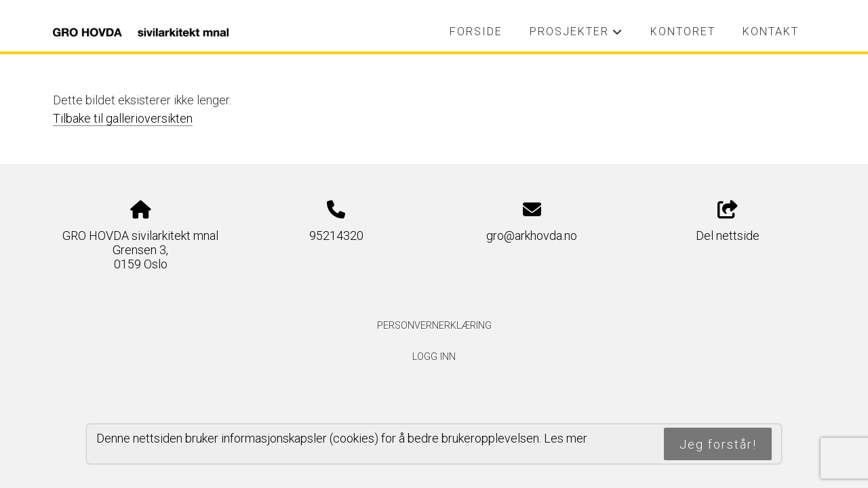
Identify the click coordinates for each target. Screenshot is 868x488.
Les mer (566, 438)
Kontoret (683, 32)
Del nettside (728, 222)
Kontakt (771, 32)
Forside (476, 32)
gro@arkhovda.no (532, 236)
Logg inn (434, 357)
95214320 (336, 236)
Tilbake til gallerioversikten (123, 118)
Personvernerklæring (434, 326)
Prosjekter (576, 35)
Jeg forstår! (718, 444)
